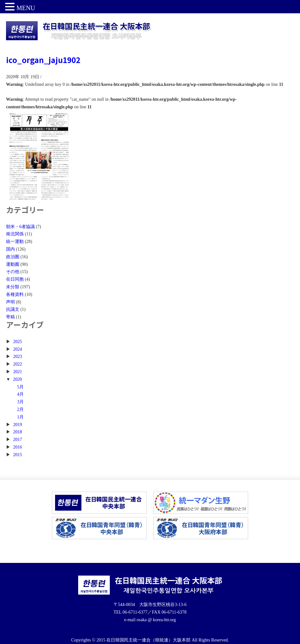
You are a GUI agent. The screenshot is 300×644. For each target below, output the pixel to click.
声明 (10, 302)
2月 (20, 409)
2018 (17, 432)
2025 (17, 342)
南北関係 (15, 234)
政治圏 (13, 257)
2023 (17, 357)
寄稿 (10, 317)
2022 (17, 364)
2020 (17, 379)
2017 (17, 440)
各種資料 (15, 294)
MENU (26, 8)
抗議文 (13, 309)
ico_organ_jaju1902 (43, 60)
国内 (10, 249)
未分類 (13, 287)
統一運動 (15, 242)
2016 (17, 447)
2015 (17, 455)
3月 (20, 402)
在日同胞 (15, 279)
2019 (17, 425)
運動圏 (13, 264)
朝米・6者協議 (20, 227)
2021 (17, 372)
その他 (13, 272)
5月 (20, 387)
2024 (17, 349)
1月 (20, 417)
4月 (20, 394)
